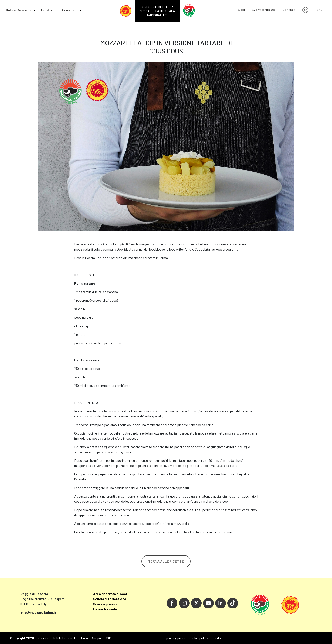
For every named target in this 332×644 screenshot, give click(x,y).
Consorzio (70, 10)
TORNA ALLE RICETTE (166, 561)
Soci (242, 9)
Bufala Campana (19, 10)
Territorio (48, 10)
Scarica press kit (106, 604)
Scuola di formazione (110, 599)
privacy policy (176, 638)
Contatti (289, 9)
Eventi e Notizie (264, 9)
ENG (320, 9)
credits (216, 638)
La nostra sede (105, 609)
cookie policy (198, 638)
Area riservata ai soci (110, 594)
